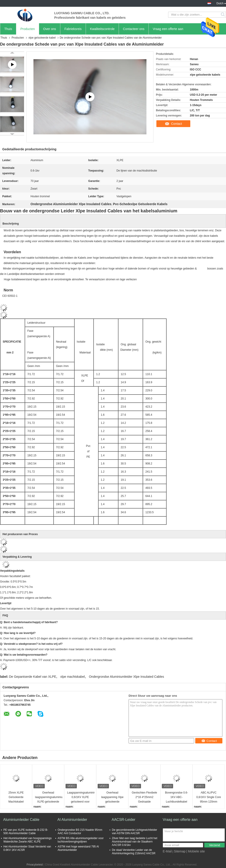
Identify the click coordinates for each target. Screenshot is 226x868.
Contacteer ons (134, 29)
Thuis (8, 29)
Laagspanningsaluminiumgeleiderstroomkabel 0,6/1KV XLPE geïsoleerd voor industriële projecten (81, 797)
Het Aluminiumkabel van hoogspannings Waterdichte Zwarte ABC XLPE (27, 840)
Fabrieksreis (73, 29)
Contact (177, 124)
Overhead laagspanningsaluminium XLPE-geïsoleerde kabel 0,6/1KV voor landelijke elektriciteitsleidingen (49, 797)
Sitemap (180, 851)
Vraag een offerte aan (168, 29)
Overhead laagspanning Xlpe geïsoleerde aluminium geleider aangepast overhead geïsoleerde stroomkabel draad (112, 797)
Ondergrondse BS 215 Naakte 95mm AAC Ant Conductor (80, 832)
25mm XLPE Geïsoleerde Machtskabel (16, 797)
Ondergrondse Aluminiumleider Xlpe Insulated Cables (126, 677)
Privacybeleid (34, 865)
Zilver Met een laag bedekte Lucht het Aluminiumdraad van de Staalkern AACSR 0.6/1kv (135, 842)
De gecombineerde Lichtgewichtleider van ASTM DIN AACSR (134, 832)
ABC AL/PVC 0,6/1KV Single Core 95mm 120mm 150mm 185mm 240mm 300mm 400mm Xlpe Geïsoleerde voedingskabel (209, 797)
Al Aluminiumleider (72, 820)
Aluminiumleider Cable (21, 820)
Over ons (50, 29)
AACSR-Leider (124, 820)
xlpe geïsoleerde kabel (42, 38)
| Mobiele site (195, 851)
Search (223, 15)
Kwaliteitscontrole (102, 29)
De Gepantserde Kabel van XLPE (33, 677)
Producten (28, 29)
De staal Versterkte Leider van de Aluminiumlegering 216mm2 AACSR (134, 852)
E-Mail (167, 851)
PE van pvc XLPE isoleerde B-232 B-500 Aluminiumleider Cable (26, 832)
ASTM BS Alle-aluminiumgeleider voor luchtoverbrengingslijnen (81, 840)
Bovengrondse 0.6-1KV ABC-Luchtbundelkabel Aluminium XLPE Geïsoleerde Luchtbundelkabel (176, 797)
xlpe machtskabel (73, 677)
